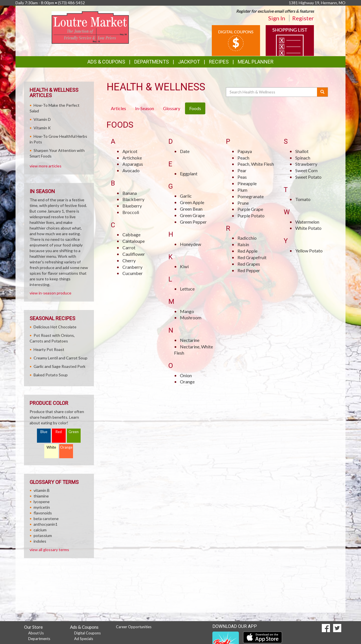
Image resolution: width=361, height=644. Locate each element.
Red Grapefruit (252, 257)
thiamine (41, 496)
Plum (242, 190)
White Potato (308, 228)
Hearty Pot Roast (49, 349)
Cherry (129, 260)
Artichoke (132, 158)
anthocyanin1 (46, 524)
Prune (243, 203)
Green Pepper (193, 222)
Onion (186, 375)
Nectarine (190, 340)
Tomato (303, 199)
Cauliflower (134, 254)
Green (74, 432)
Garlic (186, 196)
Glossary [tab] (172, 108)
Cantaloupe (134, 241)
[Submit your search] (323, 92)
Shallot (302, 151)
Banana (130, 193)
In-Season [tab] (145, 108)
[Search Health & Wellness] (272, 92)
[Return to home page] (90, 27)
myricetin (42, 507)
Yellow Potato (309, 251)
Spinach (303, 158)
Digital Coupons (87, 633)
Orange (187, 382)
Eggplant (189, 173)
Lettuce (187, 289)
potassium (43, 535)
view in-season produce (50, 293)
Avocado (131, 170)
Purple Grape (250, 209)
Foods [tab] (195, 108)
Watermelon (307, 222)
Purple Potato (251, 216)
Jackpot (189, 62)
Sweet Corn (306, 170)
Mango (187, 311)
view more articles (46, 166)
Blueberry (132, 206)
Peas (242, 177)
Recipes (219, 62)
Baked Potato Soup (51, 375)
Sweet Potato (308, 177)
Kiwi (184, 266)
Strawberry (306, 164)
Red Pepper (249, 270)
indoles (40, 541)
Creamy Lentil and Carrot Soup (60, 358)
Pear (242, 170)
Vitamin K (42, 128)
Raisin (243, 244)
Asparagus (133, 164)
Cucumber (133, 273)
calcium (40, 530)
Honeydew (191, 244)
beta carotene (46, 519)
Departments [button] (152, 62)
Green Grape (192, 215)
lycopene (42, 502)
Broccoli (131, 212)
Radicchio (247, 238)
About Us (36, 633)
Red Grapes (249, 264)
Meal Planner (256, 62)
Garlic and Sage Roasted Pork (60, 366)
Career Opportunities (134, 627)
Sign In (277, 18)
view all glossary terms (49, 550)
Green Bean (191, 209)
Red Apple (247, 251)
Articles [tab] (118, 108)
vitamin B (42, 490)
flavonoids (43, 513)
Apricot (130, 151)
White (51, 447)
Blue (44, 432)
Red (59, 432)
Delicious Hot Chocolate (55, 327)
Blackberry (133, 199)
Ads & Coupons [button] (106, 62)
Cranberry (132, 267)
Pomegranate (251, 196)
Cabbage (131, 234)
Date (185, 151)
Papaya (245, 151)
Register (303, 18)
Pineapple (247, 183)
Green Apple (192, 202)
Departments (39, 639)
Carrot (129, 247)
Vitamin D (42, 119)
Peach (243, 158)
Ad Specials (84, 639)
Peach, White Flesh (256, 164)
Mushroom (191, 317)
